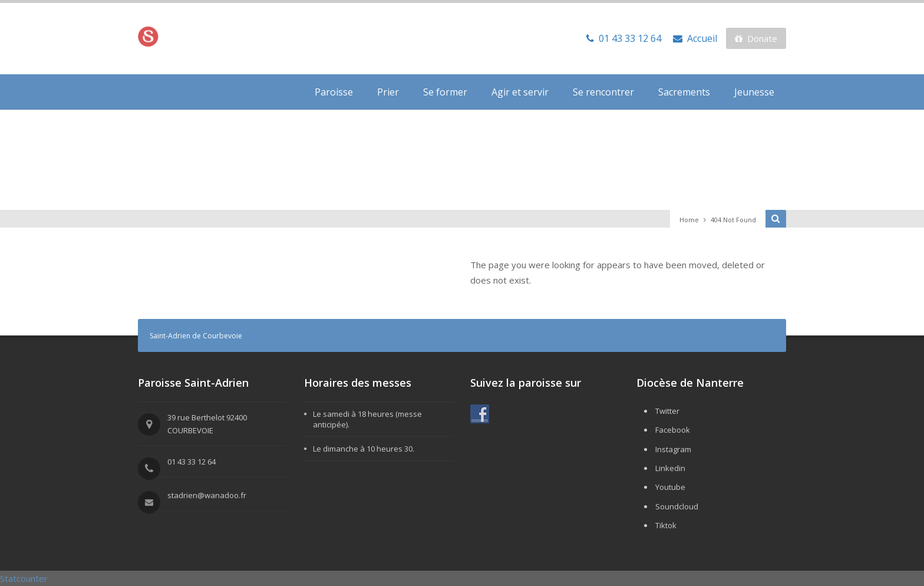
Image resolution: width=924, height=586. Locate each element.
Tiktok (666, 525)
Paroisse (334, 92)
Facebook (673, 430)
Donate (756, 38)
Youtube (670, 487)
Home (689, 220)
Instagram (673, 449)
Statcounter (24, 578)
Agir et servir (520, 92)
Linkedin (670, 468)
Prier (388, 92)
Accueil (695, 38)
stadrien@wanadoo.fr (207, 495)
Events (749, 176)
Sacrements (684, 92)
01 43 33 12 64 (624, 38)
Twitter (667, 411)
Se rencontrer (603, 92)
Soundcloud (677, 506)
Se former (445, 92)
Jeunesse (754, 92)
